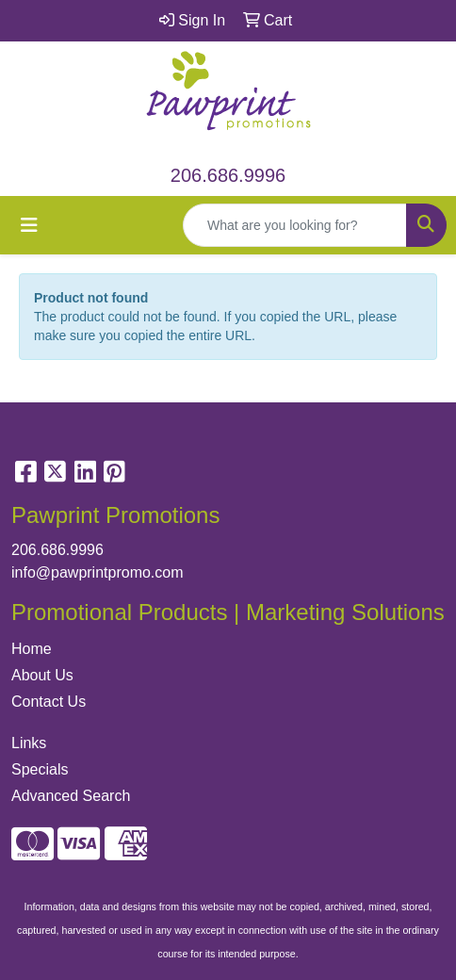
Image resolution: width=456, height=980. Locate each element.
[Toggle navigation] (29, 225)
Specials (40, 769)
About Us (42, 675)
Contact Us (49, 702)
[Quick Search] (295, 225)
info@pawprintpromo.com (98, 572)
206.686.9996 (228, 175)
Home (32, 649)
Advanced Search (71, 796)
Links (29, 743)
